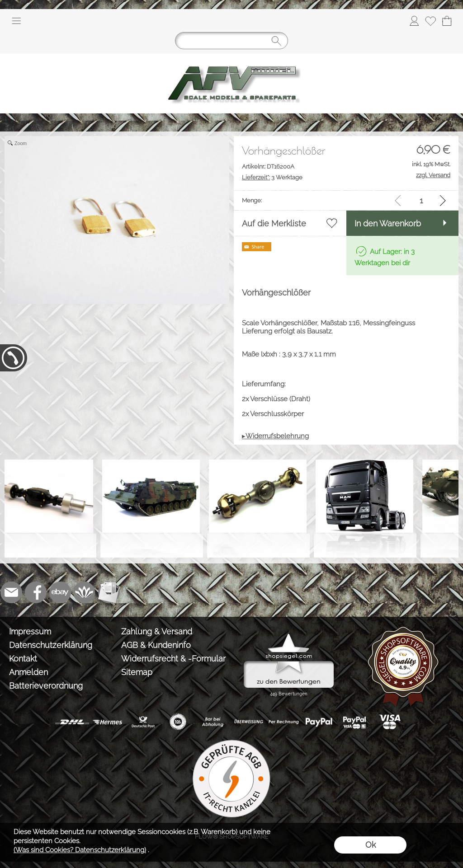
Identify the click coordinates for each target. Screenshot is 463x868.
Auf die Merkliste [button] (274, 223)
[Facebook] (36, 592)
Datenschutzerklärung (51, 645)
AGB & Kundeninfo (156, 645)
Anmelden (28, 672)
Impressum (30, 631)
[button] (16, 21)
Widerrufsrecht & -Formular (173, 659)
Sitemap (137, 672)
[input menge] (421, 200)
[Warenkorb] (447, 21)
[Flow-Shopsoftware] (85, 592)
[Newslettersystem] (109, 592)
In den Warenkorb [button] (388, 223)
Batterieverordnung (46, 686)
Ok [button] (371, 845)
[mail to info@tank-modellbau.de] (11, 592)
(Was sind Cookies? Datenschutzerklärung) (80, 850)
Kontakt (23, 659)
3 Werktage (272, 177)
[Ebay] (60, 592)
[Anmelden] (414, 21)
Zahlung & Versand (157, 631)
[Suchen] (231, 41)
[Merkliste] (430, 21)
